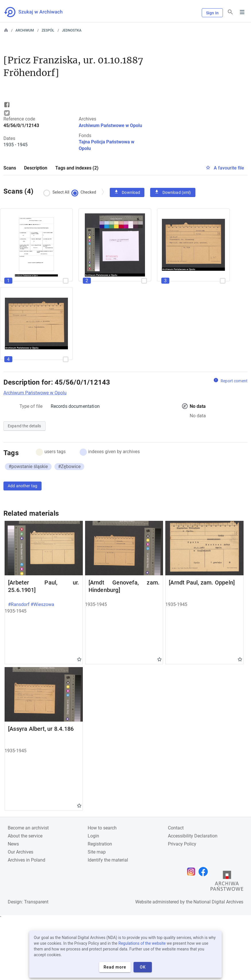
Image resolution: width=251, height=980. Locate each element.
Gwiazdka (79, 659)
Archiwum (25, 30)
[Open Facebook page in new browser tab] (205, 872)
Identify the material (108, 860)
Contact (176, 828)
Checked (85, 192)
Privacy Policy (182, 844)
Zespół (48, 30)
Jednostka (72, 30)
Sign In (212, 13)
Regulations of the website (142, 943)
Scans (10, 168)
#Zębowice (69, 466)
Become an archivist (28, 828)
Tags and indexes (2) (77, 168)
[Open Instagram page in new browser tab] (193, 872)
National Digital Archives (218, 902)
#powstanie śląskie (28, 466)
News (13, 844)
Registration (100, 844)
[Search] (230, 12)
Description (36, 168)
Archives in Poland (27, 860)
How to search (102, 828)
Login (93, 836)
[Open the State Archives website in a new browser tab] (227, 882)
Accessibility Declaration (193, 836)
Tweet (7, 113)
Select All (58, 192)
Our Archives (20, 852)
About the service (25, 836)
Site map (97, 852)
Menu (242, 12)
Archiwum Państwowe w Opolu (110, 125)
